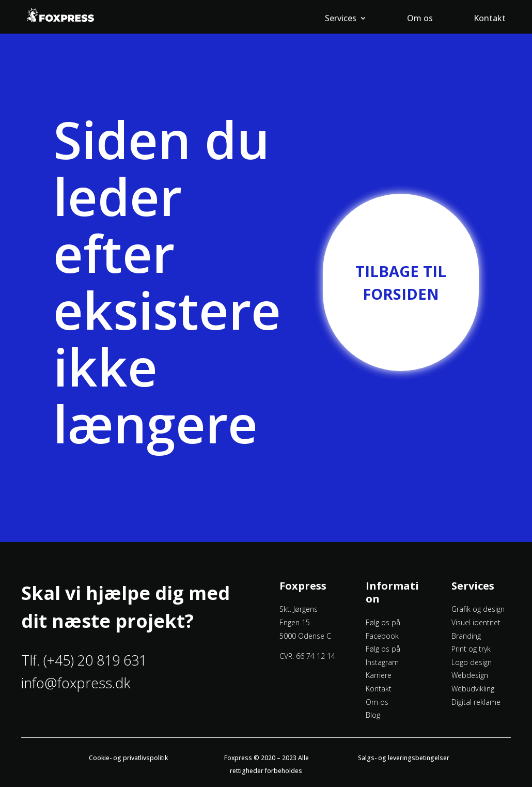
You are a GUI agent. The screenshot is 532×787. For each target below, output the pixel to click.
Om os (420, 19)
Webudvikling (473, 689)
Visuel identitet (476, 622)
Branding (466, 636)
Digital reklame (476, 702)
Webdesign (470, 675)
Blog (373, 715)
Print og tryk (471, 649)
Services (341, 19)
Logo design (472, 662)
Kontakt (490, 19)
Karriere (379, 675)
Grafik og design (478, 609)
